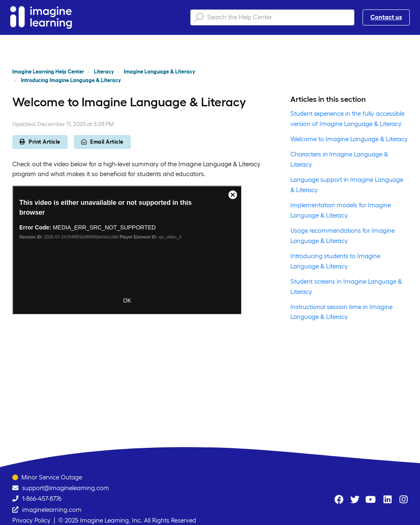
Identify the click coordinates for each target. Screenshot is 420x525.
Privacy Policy (31, 520)
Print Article (40, 142)
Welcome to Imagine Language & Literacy (349, 139)
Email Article (102, 142)
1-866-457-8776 (42, 499)
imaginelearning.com (52, 510)
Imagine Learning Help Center (48, 72)
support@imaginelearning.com (66, 488)
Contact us (386, 17)
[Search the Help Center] (272, 17)
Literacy (104, 72)
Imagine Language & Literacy (160, 72)
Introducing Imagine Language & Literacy (71, 80)
